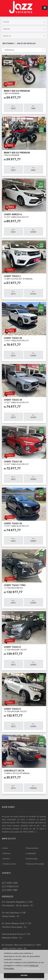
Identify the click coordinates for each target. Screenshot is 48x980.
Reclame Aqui (31, 859)
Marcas (24, 29)
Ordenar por (9, 50)
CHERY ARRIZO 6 (16, 216)
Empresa (6, 853)
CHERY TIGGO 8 (15, 648)
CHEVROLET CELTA (17, 772)
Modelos (24, 36)
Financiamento (32, 848)
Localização (31, 853)
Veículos (6, 859)
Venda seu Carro (9, 864)
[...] (35, 832)
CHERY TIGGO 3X (16, 339)
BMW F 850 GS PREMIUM (17, 92)
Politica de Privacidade (35, 864)
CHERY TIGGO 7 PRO (15, 586)
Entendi (24, 975)
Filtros (24, 22)
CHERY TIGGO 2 (18, 277)
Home (5, 848)
